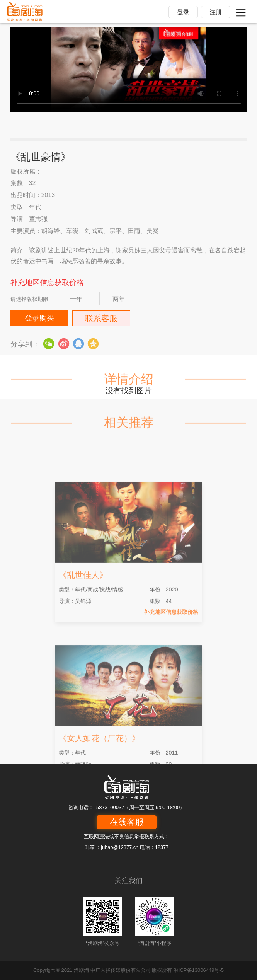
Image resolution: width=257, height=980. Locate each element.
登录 (183, 12)
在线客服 (127, 822)
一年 (76, 299)
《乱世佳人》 (83, 613)
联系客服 (101, 318)
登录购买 (39, 318)
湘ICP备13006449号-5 (199, 970)
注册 (216, 12)
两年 (119, 299)
